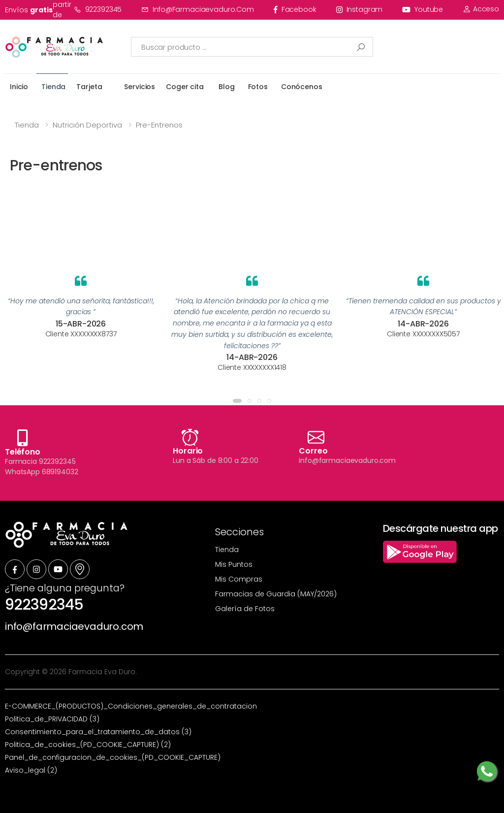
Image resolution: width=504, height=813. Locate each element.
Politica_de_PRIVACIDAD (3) (52, 719)
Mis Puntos (234, 564)
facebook (295, 9)
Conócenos (302, 87)
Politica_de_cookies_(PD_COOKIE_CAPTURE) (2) (88, 745)
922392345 (98, 9)
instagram (360, 9)
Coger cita (185, 87)
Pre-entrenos (159, 125)
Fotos (258, 87)
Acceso (481, 9)
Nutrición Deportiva (87, 125)
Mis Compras (239, 579)
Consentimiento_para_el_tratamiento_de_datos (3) (98, 732)
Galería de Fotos (245, 609)
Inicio (19, 87)
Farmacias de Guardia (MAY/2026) (276, 594)
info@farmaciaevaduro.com (198, 9)
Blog (226, 87)
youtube (423, 9)
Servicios (140, 87)
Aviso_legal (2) (31, 770)
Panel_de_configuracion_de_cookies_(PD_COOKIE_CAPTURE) (113, 757)
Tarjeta (89, 87)
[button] (237, 401)
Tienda (53, 87)
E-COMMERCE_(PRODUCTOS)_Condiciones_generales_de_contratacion (131, 706)
